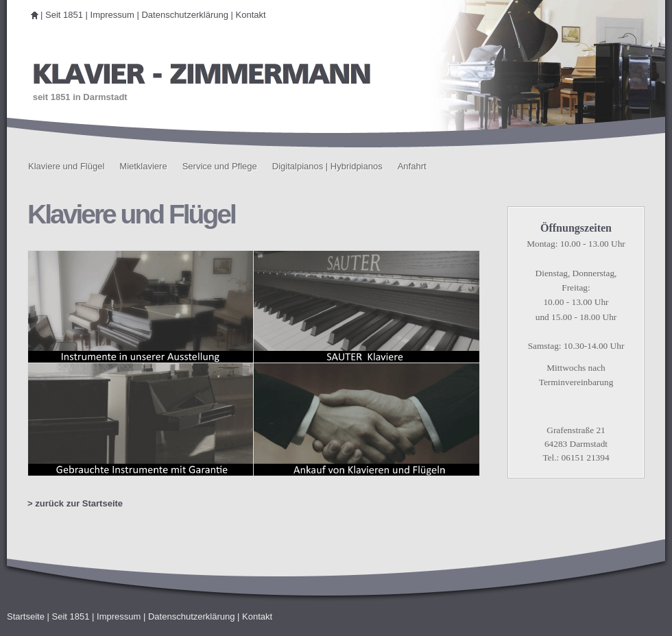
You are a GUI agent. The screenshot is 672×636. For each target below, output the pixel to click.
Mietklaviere (143, 166)
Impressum (112, 15)
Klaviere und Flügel (66, 166)
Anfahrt (412, 166)
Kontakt (251, 15)
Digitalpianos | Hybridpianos (327, 166)
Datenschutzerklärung (184, 15)
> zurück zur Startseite (75, 503)
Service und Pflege (220, 166)
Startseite (26, 616)
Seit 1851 (64, 15)
